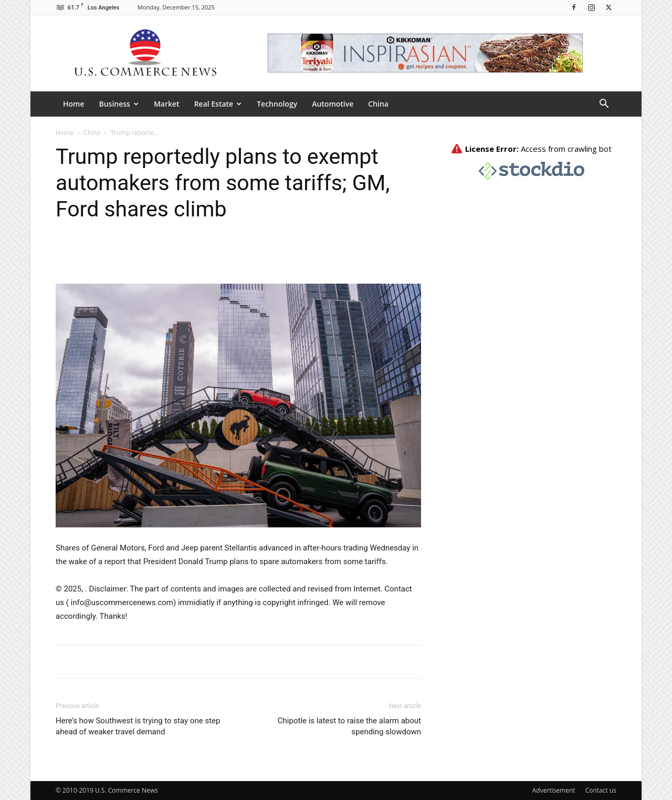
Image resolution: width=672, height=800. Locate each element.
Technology (277, 104)
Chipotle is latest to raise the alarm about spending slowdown (349, 726)
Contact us (601, 790)
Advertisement (554, 790)
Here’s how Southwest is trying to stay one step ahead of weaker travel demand (138, 726)
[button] (604, 105)
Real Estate (218, 104)
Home (74, 104)
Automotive (333, 104)
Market (167, 104)
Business (119, 104)
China (378, 104)
